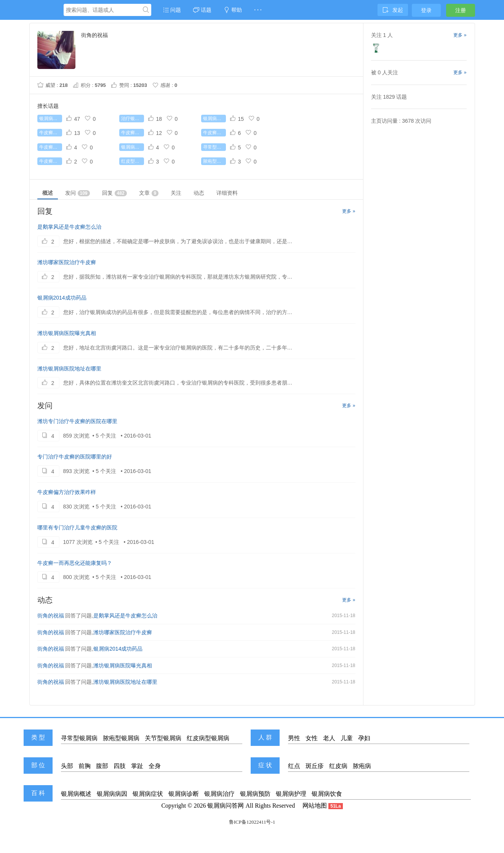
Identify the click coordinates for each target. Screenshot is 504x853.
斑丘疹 (315, 766)
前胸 (85, 766)
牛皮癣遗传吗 (51, 161)
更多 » (349, 211)
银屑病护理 (291, 794)
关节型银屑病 (163, 738)
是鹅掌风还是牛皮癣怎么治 (69, 227)
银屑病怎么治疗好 (51, 119)
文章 (149, 193)
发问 (78, 193)
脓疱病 (362, 766)
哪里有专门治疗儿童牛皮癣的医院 (77, 528)
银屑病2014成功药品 (62, 298)
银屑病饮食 (327, 794)
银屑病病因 (112, 794)
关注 (176, 193)
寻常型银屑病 (214, 147)
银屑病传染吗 (133, 147)
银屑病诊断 (184, 794)
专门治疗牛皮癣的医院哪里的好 (75, 457)
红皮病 (338, 766)
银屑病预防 (255, 794)
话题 (202, 10)
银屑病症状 (148, 794)
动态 (199, 193)
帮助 (233, 10)
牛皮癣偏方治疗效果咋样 (67, 492)
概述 (48, 193)
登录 (426, 10)
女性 (312, 738)
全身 (155, 766)
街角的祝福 (51, 616)
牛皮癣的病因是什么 (214, 133)
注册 (461, 10)
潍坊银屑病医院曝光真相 (67, 333)
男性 (294, 738)
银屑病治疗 (219, 794)
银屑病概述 (76, 794)
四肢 (120, 766)
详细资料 (227, 193)
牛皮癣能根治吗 (51, 133)
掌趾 (137, 766)
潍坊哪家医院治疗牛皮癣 (67, 262)
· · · (258, 10)
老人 (329, 738)
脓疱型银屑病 (214, 161)
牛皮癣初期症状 (133, 133)
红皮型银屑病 (133, 161)
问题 (172, 10)
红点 (294, 766)
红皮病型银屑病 (208, 738)
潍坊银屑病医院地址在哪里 (69, 369)
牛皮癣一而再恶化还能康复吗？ (75, 563)
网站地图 (315, 806)
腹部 (102, 766)
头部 (67, 766)
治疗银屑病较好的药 (133, 119)
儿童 (347, 738)
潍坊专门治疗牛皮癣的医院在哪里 (77, 421)
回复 (114, 193)
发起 (393, 10)
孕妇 (364, 738)
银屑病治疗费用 (214, 119)
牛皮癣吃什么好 (51, 147)
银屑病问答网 (226, 806)
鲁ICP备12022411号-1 (252, 822)
